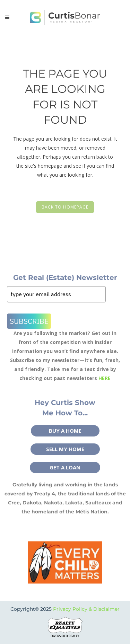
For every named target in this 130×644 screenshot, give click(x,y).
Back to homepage (65, 207)
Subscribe (29, 321)
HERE (105, 378)
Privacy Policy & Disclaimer (86, 609)
